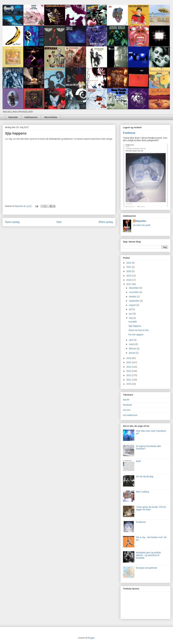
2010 (129, 384)
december (134, 288)
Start (59, 222)
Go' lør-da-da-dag (145, 476)
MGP (139, 461)
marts (132, 344)
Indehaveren (31, 117)
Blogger (91, 638)
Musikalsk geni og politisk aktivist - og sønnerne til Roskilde (148, 555)
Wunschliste (51, 117)
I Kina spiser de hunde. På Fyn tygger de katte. (151, 508)
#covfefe (133, 322)
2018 (129, 280)
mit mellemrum (130, 415)
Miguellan (141, 221)
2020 (129, 271)
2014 (129, 367)
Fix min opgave (136, 335)
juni (131, 314)
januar (132, 353)
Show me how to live (139, 330)
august (133, 305)
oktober (133, 297)
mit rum (127, 410)
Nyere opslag (12, 222)
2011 (129, 380)
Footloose (129, 133)
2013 (129, 371)
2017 (129, 284)
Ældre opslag (106, 222)
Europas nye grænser (147, 568)
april (131, 340)
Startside (13, 117)
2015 (129, 362)
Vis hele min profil (142, 225)
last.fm (126, 400)
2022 (129, 263)
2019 (129, 276)
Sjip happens (135, 326)
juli (131, 309)
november (134, 292)
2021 (129, 267)
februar (133, 349)
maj (131, 318)
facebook (127, 405)
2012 (129, 375)
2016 (129, 358)
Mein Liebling (143, 492)
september (134, 301)
